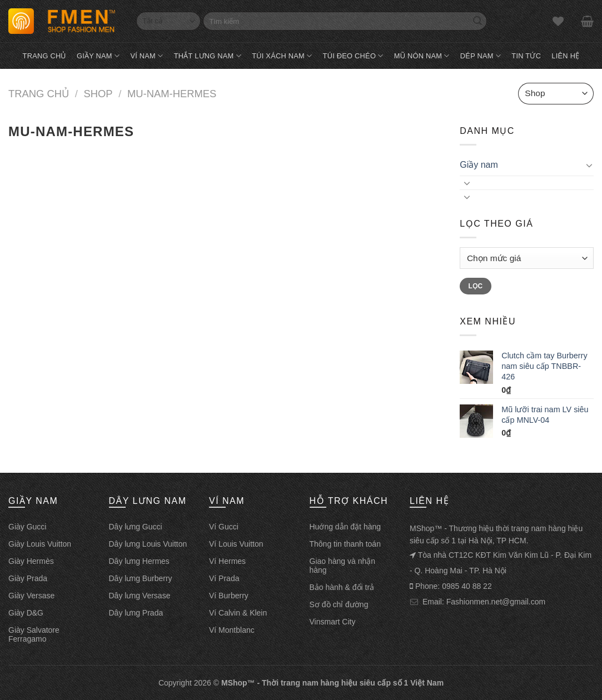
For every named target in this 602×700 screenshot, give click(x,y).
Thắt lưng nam (208, 56)
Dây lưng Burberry (141, 578)
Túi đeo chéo (353, 56)
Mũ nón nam (422, 56)
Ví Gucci (224, 527)
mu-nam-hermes (172, 94)
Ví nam (146, 56)
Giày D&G (26, 613)
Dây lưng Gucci (136, 527)
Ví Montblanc (232, 630)
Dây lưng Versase (140, 596)
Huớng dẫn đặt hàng (345, 527)
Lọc (476, 286)
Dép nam (481, 56)
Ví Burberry (229, 596)
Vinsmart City (333, 622)
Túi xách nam (282, 56)
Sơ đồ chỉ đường (339, 604)
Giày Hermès (31, 561)
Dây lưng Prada (136, 613)
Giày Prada (28, 578)
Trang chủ (44, 56)
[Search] (477, 21)
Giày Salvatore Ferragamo (34, 634)
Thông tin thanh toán (345, 544)
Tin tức (526, 56)
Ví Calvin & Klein (238, 613)
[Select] (168, 21)
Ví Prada (224, 578)
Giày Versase (31, 596)
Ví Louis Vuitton (236, 544)
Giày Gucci (27, 527)
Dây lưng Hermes (139, 561)
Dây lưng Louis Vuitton (148, 544)
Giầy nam (98, 56)
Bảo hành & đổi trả (342, 587)
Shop (98, 94)
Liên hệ (565, 56)
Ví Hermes (227, 561)
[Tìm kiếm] (345, 21)
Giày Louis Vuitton (40, 544)
